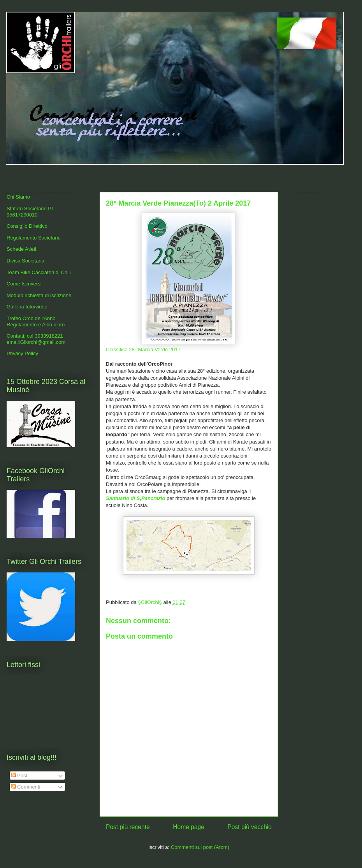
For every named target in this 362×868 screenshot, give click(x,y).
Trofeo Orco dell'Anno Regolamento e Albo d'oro (36, 321)
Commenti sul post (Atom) (200, 847)
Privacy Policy (22, 353)
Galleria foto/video (27, 307)
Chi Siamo (18, 197)
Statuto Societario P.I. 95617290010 (31, 212)
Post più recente (128, 827)
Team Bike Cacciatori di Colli (39, 272)
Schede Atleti (21, 249)
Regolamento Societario (34, 238)
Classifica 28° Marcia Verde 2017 (143, 349)
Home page (189, 827)
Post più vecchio (250, 827)
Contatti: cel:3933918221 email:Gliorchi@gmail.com (36, 339)
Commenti (26, 787)
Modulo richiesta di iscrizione (39, 295)
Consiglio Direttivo (27, 226)
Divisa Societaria (25, 261)
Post (19, 776)
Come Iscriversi (24, 284)
